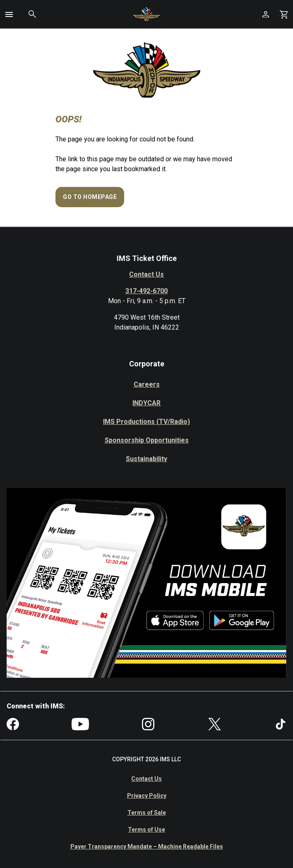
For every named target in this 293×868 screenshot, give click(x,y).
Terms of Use (146, 830)
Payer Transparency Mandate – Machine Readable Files (147, 846)
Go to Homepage (90, 197)
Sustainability (146, 459)
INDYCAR (146, 403)
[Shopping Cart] (284, 14)
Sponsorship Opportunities (147, 440)
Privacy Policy (147, 796)
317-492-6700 (146, 291)
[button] (9, 14)
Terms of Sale (147, 813)
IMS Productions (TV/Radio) (146, 422)
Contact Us (146, 274)
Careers (147, 384)
